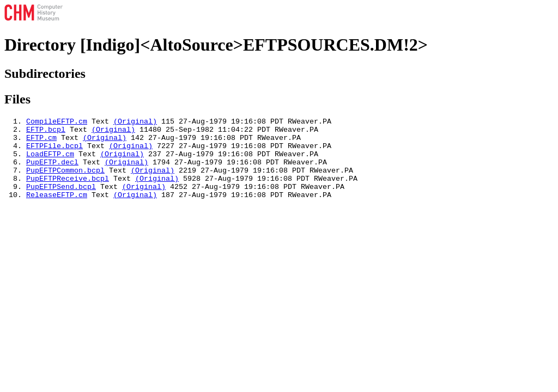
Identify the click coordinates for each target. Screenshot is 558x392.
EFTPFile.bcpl (54, 152)
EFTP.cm (41, 142)
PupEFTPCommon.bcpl (65, 181)
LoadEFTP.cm (50, 162)
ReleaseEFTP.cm (57, 211)
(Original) (135, 122)
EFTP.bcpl (46, 132)
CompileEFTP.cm (57, 122)
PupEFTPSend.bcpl (61, 201)
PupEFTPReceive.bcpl (68, 191)
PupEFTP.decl (52, 171)
